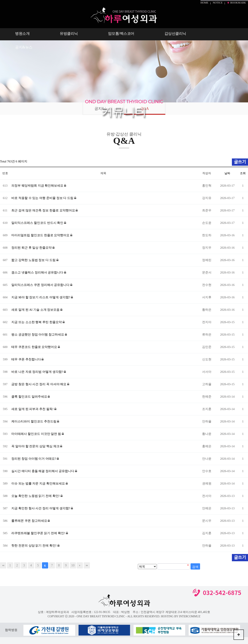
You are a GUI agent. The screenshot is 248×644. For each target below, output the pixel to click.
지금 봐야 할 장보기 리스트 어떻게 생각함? (41, 297)
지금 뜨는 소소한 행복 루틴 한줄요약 (37, 322)
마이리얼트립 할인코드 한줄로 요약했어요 (41, 235)
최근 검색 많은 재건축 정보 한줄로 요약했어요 (44, 210)
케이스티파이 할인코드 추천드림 (34, 421)
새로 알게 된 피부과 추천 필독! (33, 409)
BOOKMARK (236, 3)
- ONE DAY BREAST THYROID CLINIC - (101, 616)
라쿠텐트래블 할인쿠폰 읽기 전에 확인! (39, 533)
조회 (243, 173)
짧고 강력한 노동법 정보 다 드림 (34, 260)
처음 (3, 565)
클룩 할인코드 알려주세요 (30, 397)
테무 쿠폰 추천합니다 (26, 359)
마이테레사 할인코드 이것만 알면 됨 (37, 434)
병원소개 (22, 34)
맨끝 (87, 565)
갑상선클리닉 (175, 34)
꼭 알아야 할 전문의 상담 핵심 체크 (36, 446)
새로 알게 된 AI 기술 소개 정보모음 (36, 310)
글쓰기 (240, 558)
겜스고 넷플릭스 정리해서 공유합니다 (38, 272)
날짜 (227, 173)
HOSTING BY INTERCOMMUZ (181, 616)
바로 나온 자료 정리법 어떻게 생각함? (38, 372)
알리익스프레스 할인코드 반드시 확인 (38, 223)
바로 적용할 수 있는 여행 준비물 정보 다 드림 (43, 198)
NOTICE (218, 3)
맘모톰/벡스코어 (121, 34)
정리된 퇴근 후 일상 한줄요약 (32, 248)
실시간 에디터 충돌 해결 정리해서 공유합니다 (43, 471)
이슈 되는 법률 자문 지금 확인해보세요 (39, 483)
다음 (80, 565)
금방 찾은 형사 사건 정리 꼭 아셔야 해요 (39, 384)
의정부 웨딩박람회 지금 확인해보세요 (38, 186)
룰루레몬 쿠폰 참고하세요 (30, 521)
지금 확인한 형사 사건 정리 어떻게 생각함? (41, 508)
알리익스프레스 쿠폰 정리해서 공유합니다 (41, 285)
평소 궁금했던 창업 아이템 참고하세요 (38, 335)
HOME (204, 3)
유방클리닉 (69, 34)
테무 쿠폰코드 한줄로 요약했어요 (35, 347)
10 (73, 565)
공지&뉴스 (24, 47)
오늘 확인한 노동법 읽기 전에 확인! (36, 496)
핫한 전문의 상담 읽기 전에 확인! (34, 546)
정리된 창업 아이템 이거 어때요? (34, 459)
